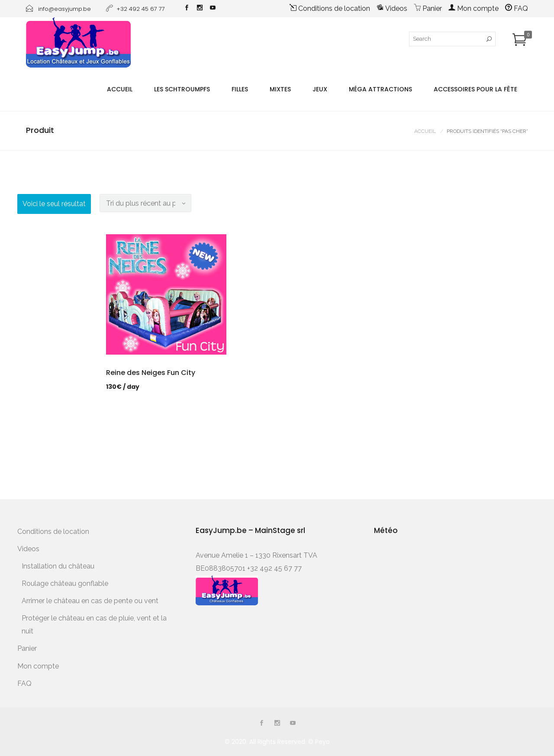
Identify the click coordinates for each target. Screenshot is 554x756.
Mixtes (280, 89)
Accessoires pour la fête (475, 89)
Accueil (120, 89)
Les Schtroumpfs (182, 89)
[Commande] (145, 203)
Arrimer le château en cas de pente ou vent (90, 601)
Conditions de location (330, 8)
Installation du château (58, 566)
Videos (392, 8)
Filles (240, 89)
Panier (428, 8)
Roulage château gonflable (65, 583)
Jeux (320, 89)
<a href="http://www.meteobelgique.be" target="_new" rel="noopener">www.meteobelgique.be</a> (411, 576)
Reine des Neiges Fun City (151, 373)
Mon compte (473, 8)
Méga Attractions (380, 89)
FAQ (517, 8)
